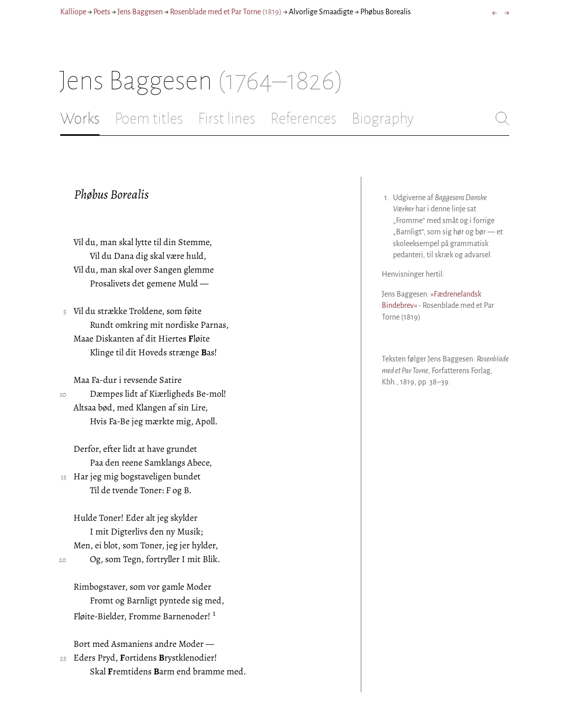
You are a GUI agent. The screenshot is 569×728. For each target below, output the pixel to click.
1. (387, 198)
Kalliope (73, 12)
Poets (102, 12)
